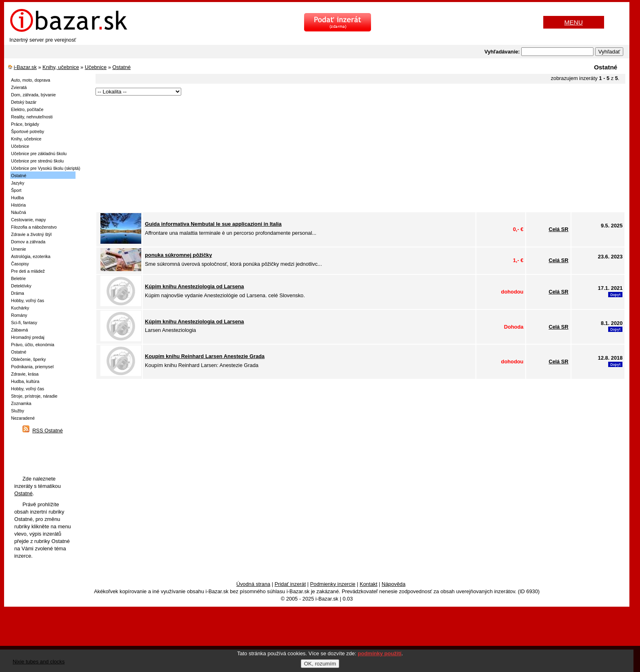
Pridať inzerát (290, 584)
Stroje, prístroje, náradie (34, 396)
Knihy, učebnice (61, 67)
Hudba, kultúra (25, 381)
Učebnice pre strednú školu (37, 161)
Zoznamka (21, 403)
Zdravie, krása (25, 374)
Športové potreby (28, 131)
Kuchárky (20, 308)
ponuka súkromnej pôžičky (178, 255)
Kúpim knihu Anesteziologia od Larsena (194, 286)
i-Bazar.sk (25, 67)
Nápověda (393, 584)
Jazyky (18, 183)
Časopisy (20, 264)
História (18, 205)
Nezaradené (23, 418)
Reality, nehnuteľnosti (32, 117)
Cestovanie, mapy (28, 220)
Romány (19, 315)
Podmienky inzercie (333, 584)
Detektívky (21, 286)
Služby (18, 411)
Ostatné (121, 67)
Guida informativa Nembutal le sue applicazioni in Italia (213, 224)
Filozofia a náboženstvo (34, 227)
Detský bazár (24, 102)
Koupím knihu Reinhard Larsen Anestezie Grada (205, 356)
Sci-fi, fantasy (24, 323)
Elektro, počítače (27, 109)
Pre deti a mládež (28, 271)
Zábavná (19, 330)
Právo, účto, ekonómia (33, 345)
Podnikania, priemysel (32, 367)
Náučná (19, 212)
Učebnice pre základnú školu (39, 154)
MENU (574, 22)
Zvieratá (19, 87)
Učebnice (96, 67)
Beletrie (18, 278)
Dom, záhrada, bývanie (33, 95)
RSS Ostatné (48, 431)
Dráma (18, 293)
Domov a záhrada (28, 242)
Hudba (17, 198)
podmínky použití (380, 653)
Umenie (19, 249)
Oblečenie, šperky (28, 359)
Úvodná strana (253, 584)
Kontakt (368, 584)
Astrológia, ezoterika (31, 256)
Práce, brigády (25, 124)
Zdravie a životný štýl (31, 234)
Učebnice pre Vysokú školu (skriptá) (46, 168)
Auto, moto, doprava (31, 80)
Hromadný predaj (28, 337)
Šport (16, 190)
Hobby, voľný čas (28, 300)
